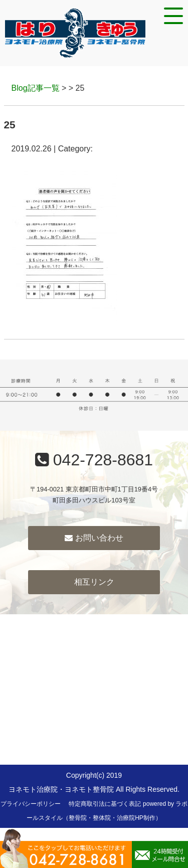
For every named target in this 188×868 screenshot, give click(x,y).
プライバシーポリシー (31, 804)
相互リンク (94, 582)
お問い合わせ (94, 538)
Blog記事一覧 (36, 88)
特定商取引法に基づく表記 (105, 804)
